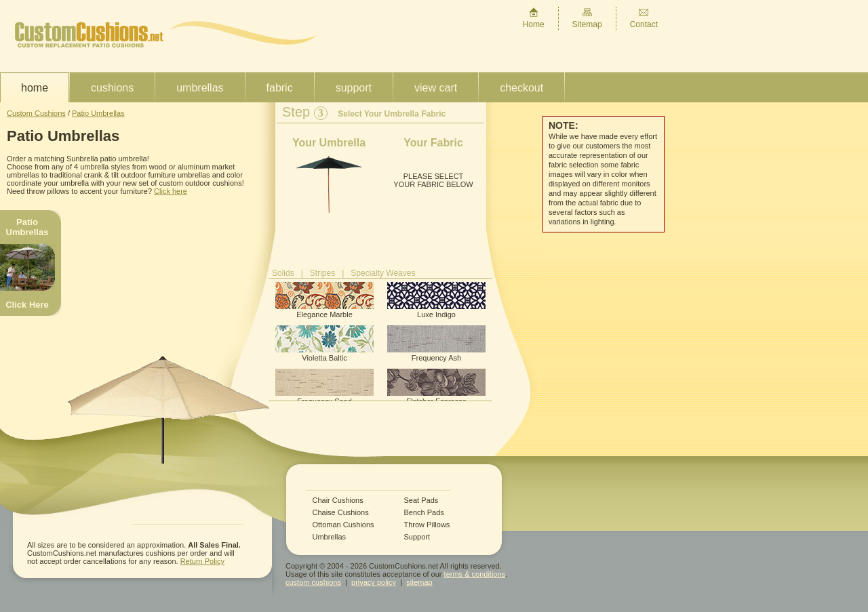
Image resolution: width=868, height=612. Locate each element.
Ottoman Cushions (343, 525)
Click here (171, 191)
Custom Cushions (36, 113)
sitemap (419, 582)
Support (354, 88)
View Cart (436, 88)
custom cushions (313, 582)
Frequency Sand (324, 387)
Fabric (280, 88)
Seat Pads (421, 501)
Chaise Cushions (341, 513)
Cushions (112, 88)
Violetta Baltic (324, 344)
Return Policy (202, 561)
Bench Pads (424, 513)
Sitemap (587, 18)
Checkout (521, 88)
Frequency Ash (436, 344)
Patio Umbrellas (98, 113)
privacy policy (374, 582)
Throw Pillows (427, 525)
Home (534, 18)
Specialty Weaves (383, 273)
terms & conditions (475, 574)
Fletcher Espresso (436, 387)
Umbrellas (200, 88)
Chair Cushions (338, 501)
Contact (644, 18)
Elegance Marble (324, 300)
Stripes (322, 273)
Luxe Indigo (436, 300)
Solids (283, 273)
